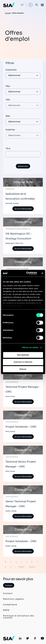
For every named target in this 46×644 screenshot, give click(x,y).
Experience (11, 70)
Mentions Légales (13, 599)
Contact (9, 585)
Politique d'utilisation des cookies (19, 617)
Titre (8, 148)
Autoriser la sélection (23, 362)
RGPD (6, 610)
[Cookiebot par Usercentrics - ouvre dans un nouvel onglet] (27, 273)
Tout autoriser (23, 355)
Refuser (23, 369)
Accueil (8, 13)
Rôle (8, 116)
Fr (31, 5)
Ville (8, 100)
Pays (8, 86)
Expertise (10, 130)
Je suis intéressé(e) (23, 209)
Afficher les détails (30, 347)
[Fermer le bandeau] (42, 273)
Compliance (10, 605)
